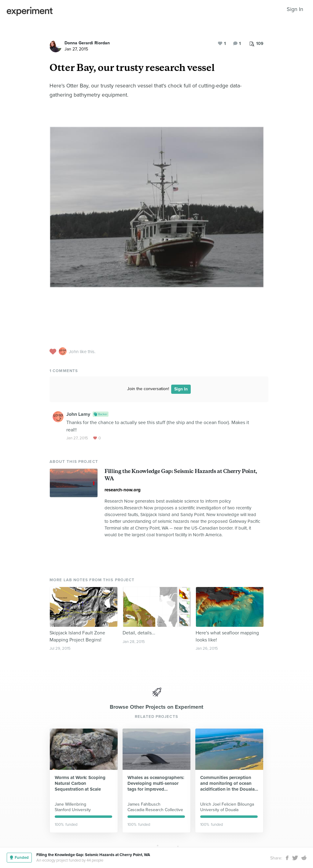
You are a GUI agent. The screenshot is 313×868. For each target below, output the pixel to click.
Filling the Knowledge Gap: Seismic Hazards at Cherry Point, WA (93, 855)
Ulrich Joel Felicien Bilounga (227, 804)
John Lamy (78, 414)
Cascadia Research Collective (155, 810)
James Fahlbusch (144, 804)
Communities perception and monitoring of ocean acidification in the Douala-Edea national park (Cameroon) (228, 783)
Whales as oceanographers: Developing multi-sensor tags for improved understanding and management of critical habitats (156, 783)
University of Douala (219, 810)
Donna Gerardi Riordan (87, 43)
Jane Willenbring (70, 804)
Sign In (295, 9)
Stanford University (73, 810)
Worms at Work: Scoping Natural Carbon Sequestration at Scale (80, 783)
